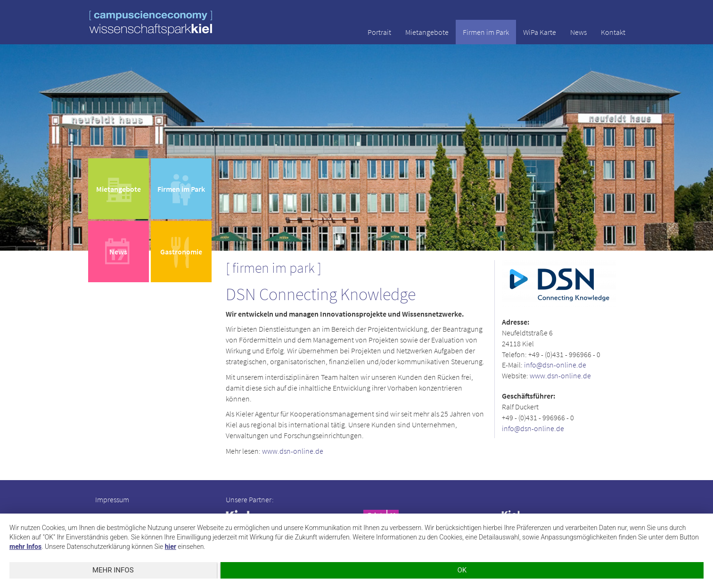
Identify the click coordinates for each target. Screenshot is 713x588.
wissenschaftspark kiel (151, 23)
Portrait (379, 32)
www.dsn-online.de (293, 451)
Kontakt (613, 32)
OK (462, 570)
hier (171, 547)
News (578, 32)
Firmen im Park (486, 32)
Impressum (112, 499)
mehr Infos (25, 547)
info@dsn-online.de (555, 365)
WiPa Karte (540, 32)
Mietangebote (427, 32)
